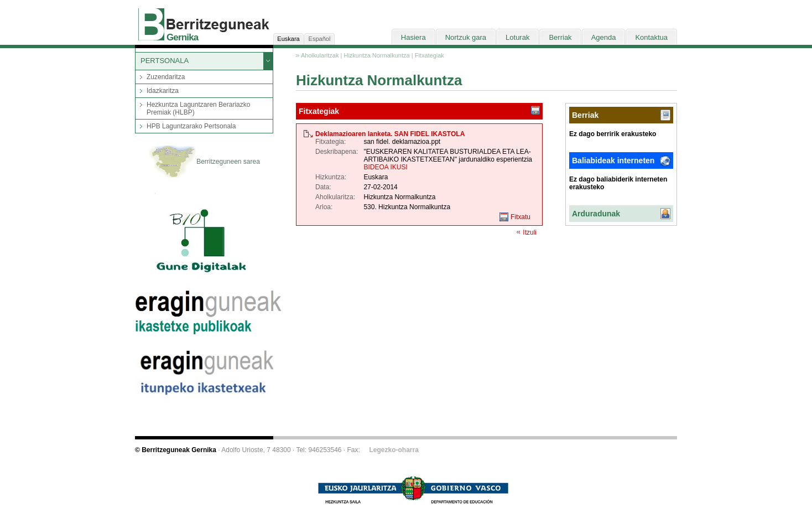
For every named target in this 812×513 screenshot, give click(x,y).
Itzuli (530, 232)
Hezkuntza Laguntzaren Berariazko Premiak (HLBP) (198, 108)
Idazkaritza (163, 91)
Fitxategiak (430, 55)
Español (320, 39)
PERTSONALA (165, 61)
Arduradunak (596, 214)
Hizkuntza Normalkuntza (376, 55)
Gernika (182, 37)
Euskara (288, 39)
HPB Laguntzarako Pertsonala (191, 126)
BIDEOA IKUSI (385, 167)
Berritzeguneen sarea (204, 162)
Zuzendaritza (166, 77)
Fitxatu (520, 217)
